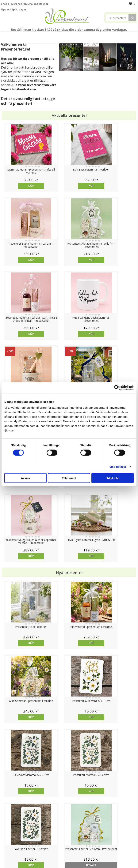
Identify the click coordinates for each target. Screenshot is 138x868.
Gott (63, 44)
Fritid (52, 44)
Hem (120, 36)
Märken (77, 44)
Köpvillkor (7, 834)
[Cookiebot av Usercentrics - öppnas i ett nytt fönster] (117, 388)
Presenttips (104, 36)
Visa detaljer (118, 466)
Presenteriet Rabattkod (16, 846)
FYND (89, 44)
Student (58, 36)
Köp (18, 186)
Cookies (6, 823)
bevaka (120, 495)
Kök (132, 36)
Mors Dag (16, 36)
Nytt (4, 36)
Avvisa (25, 478)
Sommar (69, 36)
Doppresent (9, 857)
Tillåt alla (113, 478)
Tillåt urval (69, 478)
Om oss (6, 840)
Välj (18, 582)
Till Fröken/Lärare (39, 36)
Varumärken (8, 828)
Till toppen (69, 810)
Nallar (5, 851)
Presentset (85, 36)
